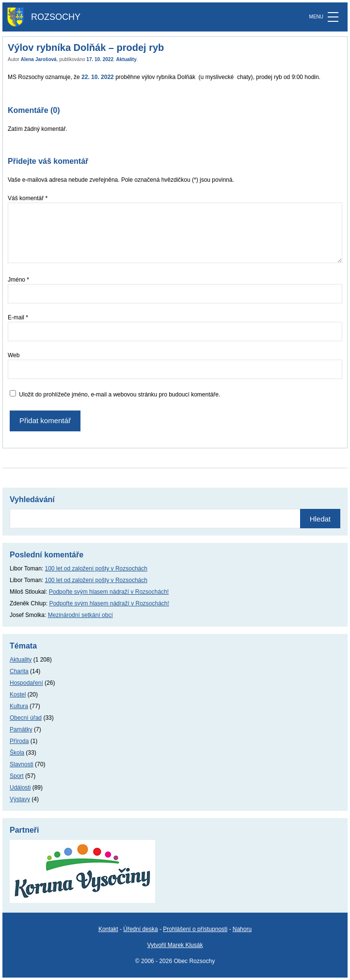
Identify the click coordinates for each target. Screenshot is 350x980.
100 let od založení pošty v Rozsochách (96, 569)
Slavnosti (22, 764)
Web (14, 355)
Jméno (18, 280)
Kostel (18, 695)
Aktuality (127, 59)
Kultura (19, 706)
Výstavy (20, 799)
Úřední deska (140, 929)
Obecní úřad (26, 718)
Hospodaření (26, 683)
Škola (17, 753)
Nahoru (242, 929)
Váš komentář (28, 198)
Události (20, 788)
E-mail (18, 317)
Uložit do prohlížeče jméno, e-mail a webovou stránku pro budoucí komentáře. (119, 395)
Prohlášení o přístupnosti (195, 929)
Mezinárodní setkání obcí (80, 615)
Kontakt (108, 929)
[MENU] (333, 17)
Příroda (19, 741)
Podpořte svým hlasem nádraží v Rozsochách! (109, 592)
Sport (17, 776)
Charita (19, 671)
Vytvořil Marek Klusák (175, 945)
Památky (21, 729)
